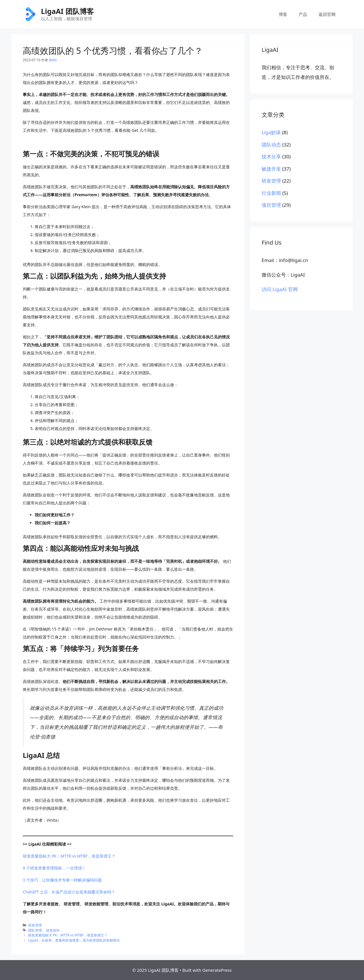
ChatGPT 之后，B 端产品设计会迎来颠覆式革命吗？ (69, 892)
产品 (303, 14)
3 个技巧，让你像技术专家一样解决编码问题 (62, 880)
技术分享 (271, 156)
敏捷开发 (271, 169)
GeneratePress (217, 970)
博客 (283, 14)
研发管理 (35, 925)
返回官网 (327, 14)
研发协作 (53, 930)
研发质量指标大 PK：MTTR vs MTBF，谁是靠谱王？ (69, 856)
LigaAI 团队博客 (67, 11)
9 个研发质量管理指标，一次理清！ (54, 868)
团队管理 (35, 930)
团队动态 (271, 145)
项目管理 (271, 205)
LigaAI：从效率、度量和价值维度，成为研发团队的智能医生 (74, 940)
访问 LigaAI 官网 (280, 289)
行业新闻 (271, 193)
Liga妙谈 (271, 132)
